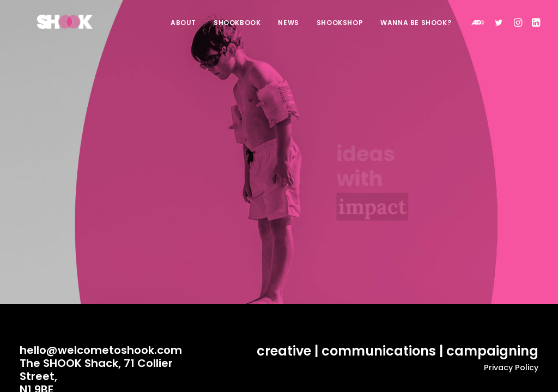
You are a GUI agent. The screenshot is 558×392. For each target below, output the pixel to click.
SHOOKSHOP (340, 29)
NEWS (288, 29)
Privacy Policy (511, 367)
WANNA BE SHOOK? (416, 29)
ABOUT (183, 29)
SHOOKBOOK (237, 29)
